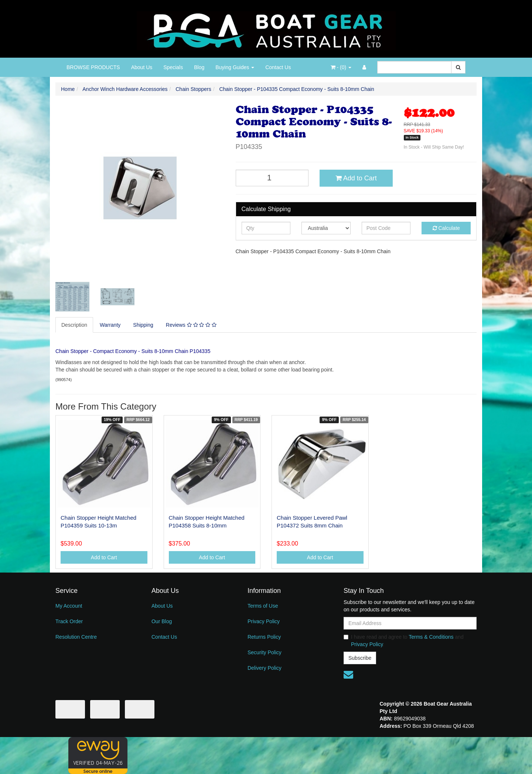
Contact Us (278, 67)
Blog (199, 67)
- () (341, 67)
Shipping (143, 325)
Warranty (110, 325)
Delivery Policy (265, 668)
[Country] (326, 228)
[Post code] (386, 228)
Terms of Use (263, 606)
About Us (142, 67)
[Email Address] (410, 623)
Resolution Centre (76, 637)
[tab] (75, 325)
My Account (69, 606)
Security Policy (265, 652)
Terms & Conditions (431, 637)
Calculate (446, 228)
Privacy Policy (264, 621)
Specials (173, 67)
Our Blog (162, 621)
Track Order (69, 621)
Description (74, 325)
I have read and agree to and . (404, 641)
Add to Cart (356, 178)
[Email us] (348, 675)
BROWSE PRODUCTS (93, 67)
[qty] (266, 228)
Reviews (191, 325)
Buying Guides (235, 67)
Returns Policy (264, 637)
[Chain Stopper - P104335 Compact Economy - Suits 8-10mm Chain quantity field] (272, 178)
